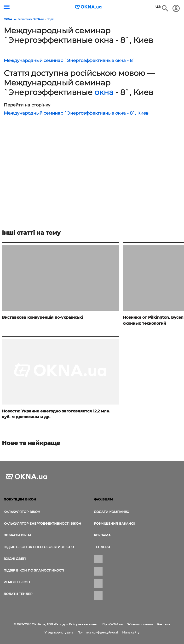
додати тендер (18, 594)
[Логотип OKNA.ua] (88, 7)
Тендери (102, 547)
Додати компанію (112, 512)
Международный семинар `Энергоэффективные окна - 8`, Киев (76, 113)
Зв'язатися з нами (140, 624)
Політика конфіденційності (98, 632)
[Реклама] (31, 175)
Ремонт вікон (17, 582)
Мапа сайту (131, 632)
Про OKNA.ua (112, 624)
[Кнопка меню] (7, 7)
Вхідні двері (15, 559)
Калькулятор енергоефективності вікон (42, 523)
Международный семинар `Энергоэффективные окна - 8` (69, 61)
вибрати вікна (17, 535)
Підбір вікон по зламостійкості (34, 570)
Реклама (102, 535)
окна (104, 92)
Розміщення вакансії (115, 523)
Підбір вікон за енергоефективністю (39, 547)
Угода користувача (59, 632)
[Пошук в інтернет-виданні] (165, 8)
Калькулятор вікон (22, 512)
